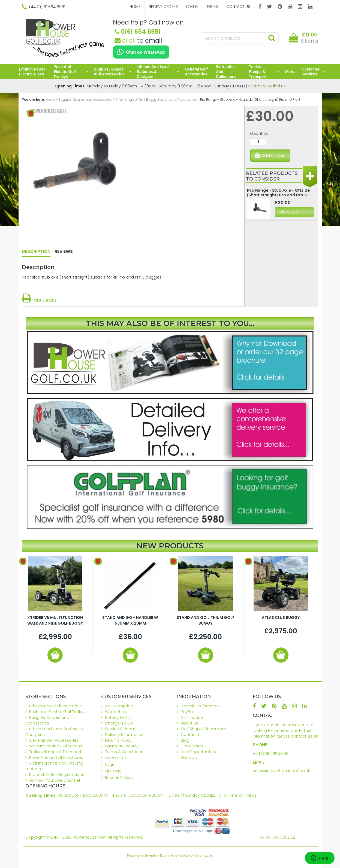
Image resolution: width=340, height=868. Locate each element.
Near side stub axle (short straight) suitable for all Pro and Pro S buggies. (92, 277)
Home (135, 7)
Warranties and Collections (226, 72)
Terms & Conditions (124, 752)
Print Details (39, 300)
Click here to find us (267, 86)
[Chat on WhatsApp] (141, 52)
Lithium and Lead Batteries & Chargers (158, 72)
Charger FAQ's (119, 723)
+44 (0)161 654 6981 (271, 754)
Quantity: (259, 133)
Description (36, 251)
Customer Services (313, 72)
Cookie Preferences (201, 706)
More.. (291, 72)
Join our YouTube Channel (55, 780)
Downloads (192, 746)
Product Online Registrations (57, 775)
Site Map (113, 771)
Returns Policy (118, 740)
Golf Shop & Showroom (203, 729)
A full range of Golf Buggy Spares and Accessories (156, 100)
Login (192, 7)
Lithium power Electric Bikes (32, 72)
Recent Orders (163, 7)
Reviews (64, 251)
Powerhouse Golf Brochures (56, 757)
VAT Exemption (119, 706)
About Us (189, 723)
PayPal (187, 712)
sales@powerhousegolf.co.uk (281, 771)
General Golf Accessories (196, 72)
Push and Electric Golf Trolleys (71, 72)
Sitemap (189, 757)
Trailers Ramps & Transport (264, 72)
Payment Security (122, 746)
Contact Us (238, 7)
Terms (212, 7)
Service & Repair (121, 729)
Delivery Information (124, 735)
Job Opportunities (198, 752)
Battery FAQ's (118, 717)
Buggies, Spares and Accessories (112, 72)
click (125, 41)
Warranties (115, 712)
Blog (185, 740)
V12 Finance (192, 717)
